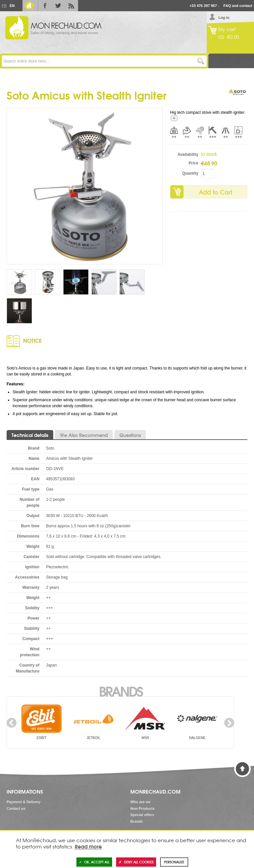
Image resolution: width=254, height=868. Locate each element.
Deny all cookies (136, 862)
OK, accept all (94, 862)
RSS (71, 6)
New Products (142, 808)
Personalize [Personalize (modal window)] (174, 862)
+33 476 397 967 (203, 6)
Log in (224, 18)
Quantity (190, 173)
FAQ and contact (238, 6)
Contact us (16, 808)
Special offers (142, 815)
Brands (121, 691)
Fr (4, 6)
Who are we (140, 802)
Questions (130, 435)
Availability (188, 154)
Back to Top (242, 769)
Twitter (58, 6)
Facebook (45, 6)
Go (201, 61)
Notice (32, 340)
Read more (88, 846)
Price (193, 163)
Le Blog (29, 6)
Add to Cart (215, 192)
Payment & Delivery (24, 802)
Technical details (30, 435)
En (12, 6)
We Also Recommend (84, 435)
